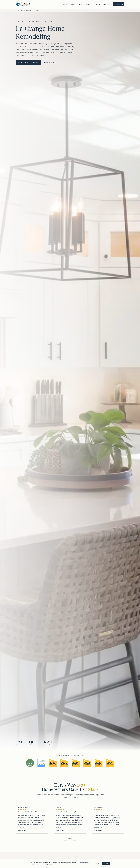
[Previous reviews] (65, 839)
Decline (97, 864)
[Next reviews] (75, 839)
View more (22, 830)
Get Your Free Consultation (28, 62)
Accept (106, 864)
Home (65, 4)
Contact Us (119, 4)
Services (106, 4)
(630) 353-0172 (50, 62)
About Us (73, 4)
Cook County (26, 10)
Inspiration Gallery (85, 4)
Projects (97, 4)
